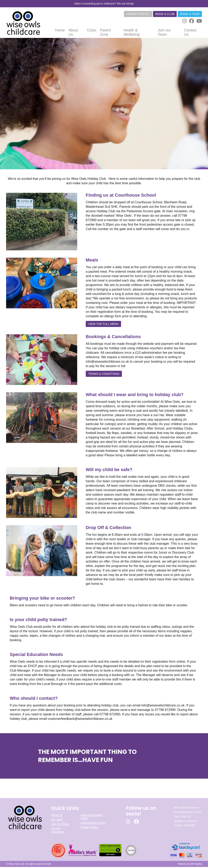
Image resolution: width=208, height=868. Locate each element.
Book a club (165, 14)
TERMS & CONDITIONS (104, 375)
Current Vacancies (57, 831)
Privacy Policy (89, 828)
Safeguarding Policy (93, 824)
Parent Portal (138, 14)
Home (60, 31)
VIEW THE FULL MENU (103, 325)
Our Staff (57, 821)
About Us (57, 816)
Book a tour (190, 14)
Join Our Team (60, 825)
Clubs (92, 31)
